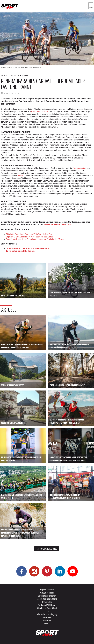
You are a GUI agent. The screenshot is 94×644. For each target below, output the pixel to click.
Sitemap (47, 624)
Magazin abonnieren (47, 590)
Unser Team (47, 617)
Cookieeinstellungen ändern (47, 599)
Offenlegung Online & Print (47, 608)
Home (4, 75)
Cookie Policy (47, 602)
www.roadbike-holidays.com (57, 224)
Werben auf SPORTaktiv (47, 605)
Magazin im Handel (47, 593)
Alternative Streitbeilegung (47, 614)
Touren (20, 176)
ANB (47, 611)
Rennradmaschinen (40, 112)
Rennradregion (79, 168)
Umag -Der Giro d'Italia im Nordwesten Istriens (28, 248)
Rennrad (25, 75)
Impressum (47, 620)
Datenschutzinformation (47, 596)
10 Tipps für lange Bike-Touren (20, 251)
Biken (14, 75)
